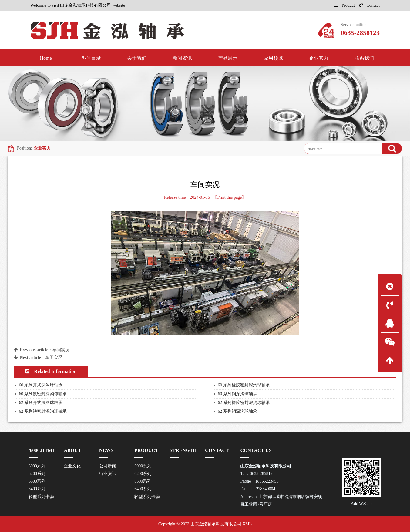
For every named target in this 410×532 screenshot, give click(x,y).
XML (247, 524)
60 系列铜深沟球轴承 (237, 394)
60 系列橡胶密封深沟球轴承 (244, 385)
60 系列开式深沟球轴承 (41, 385)
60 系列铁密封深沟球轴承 (43, 394)
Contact (370, 5)
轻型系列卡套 (41, 497)
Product (344, 5)
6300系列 (37, 481)
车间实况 (61, 350)
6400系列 (37, 489)
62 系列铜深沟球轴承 (237, 411)
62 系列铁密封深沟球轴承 (43, 411)
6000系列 (37, 466)
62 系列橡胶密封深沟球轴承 (244, 403)
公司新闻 (108, 466)
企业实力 (42, 148)
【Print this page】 (229, 197)
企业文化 (72, 466)
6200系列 (37, 474)
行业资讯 (108, 474)
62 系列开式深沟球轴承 (41, 403)
